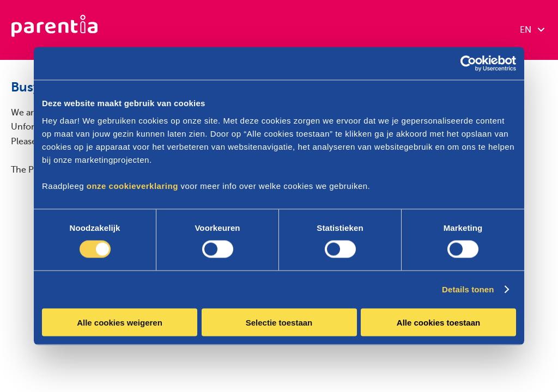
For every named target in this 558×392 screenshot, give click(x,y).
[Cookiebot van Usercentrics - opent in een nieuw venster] (468, 64)
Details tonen (468, 289)
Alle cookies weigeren (120, 322)
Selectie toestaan (279, 322)
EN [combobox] (532, 30)
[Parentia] (54, 30)
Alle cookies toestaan (438, 322)
